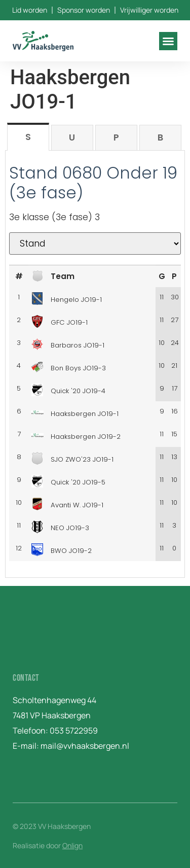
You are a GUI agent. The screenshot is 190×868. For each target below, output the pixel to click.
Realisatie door (48, 845)
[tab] (28, 137)
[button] (168, 41)
